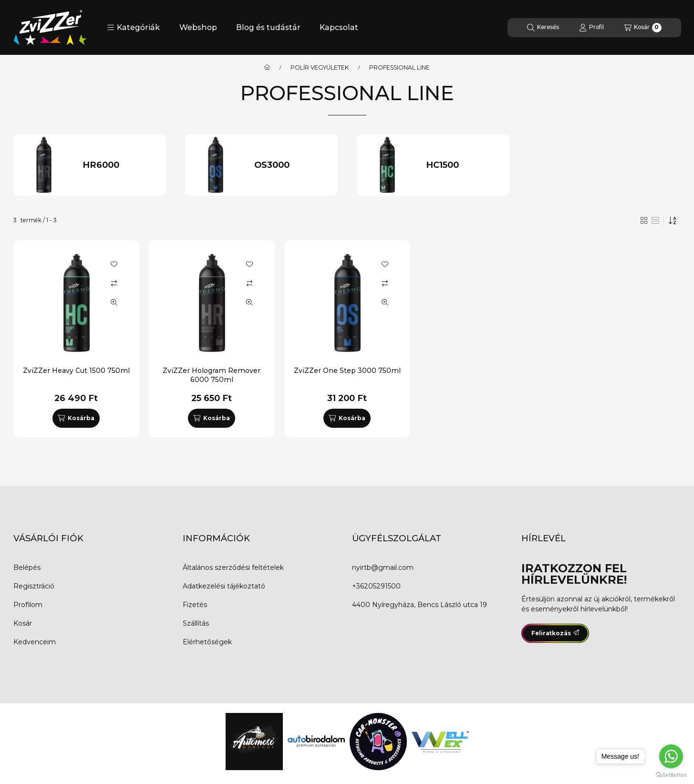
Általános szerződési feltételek (233, 567)
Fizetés (195, 605)
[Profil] (591, 28)
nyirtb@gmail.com (383, 567)
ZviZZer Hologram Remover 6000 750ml (212, 375)
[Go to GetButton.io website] (671, 774)
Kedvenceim (35, 642)
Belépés (27, 567)
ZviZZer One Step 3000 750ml (347, 371)
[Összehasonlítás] (114, 283)
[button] (133, 28)
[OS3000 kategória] (292, 165)
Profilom (28, 605)
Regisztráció (34, 586)
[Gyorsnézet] (114, 302)
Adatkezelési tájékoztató (224, 586)
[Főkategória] (267, 68)
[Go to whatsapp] (671, 756)
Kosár (23, 623)
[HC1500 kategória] (463, 165)
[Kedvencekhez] (114, 264)
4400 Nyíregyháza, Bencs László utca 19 (420, 605)
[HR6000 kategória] (120, 165)
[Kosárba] (76, 418)
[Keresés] (543, 28)
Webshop (198, 27)
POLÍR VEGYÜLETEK (320, 68)
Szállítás (196, 623)
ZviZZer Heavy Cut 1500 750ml (76, 371)
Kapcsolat (339, 27)
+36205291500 (376, 586)
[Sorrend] (673, 220)
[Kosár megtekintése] (643, 28)
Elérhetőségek (207, 642)
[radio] (655, 220)
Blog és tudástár (268, 27)
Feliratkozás (555, 633)
